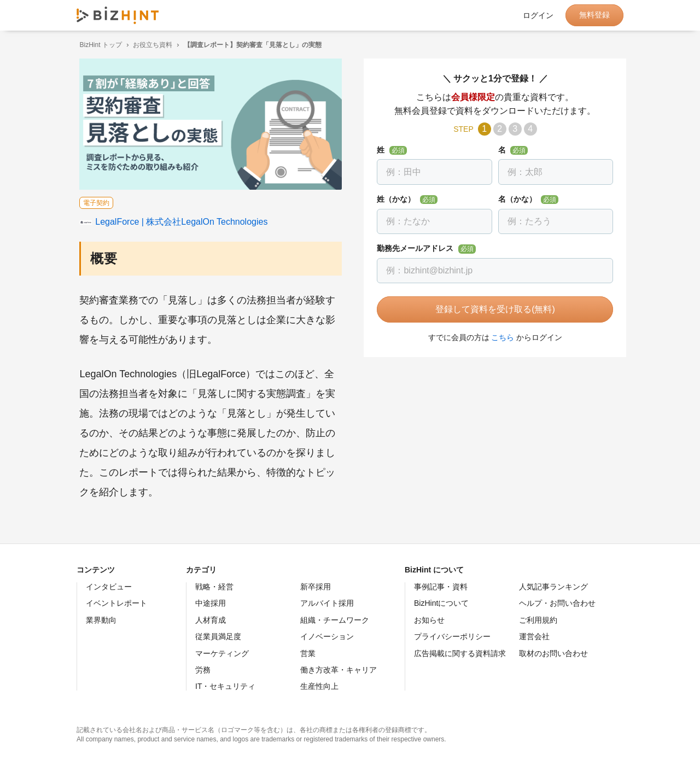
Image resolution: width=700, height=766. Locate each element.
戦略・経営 (214, 587)
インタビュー (109, 587)
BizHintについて (441, 603)
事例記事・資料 (441, 587)
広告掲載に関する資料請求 (460, 653)
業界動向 (101, 620)
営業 (308, 653)
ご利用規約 (538, 620)
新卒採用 (316, 587)
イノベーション (327, 636)
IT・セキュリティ (225, 686)
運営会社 (534, 636)
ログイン (538, 15)
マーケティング (222, 653)
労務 (203, 670)
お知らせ (429, 620)
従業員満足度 (218, 636)
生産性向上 (319, 686)
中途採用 (211, 603)
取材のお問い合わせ (553, 653)
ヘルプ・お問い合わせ (557, 603)
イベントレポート (116, 603)
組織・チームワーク (335, 620)
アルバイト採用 (327, 603)
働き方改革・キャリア (339, 670)
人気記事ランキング (553, 587)
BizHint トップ (98, 45)
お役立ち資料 (150, 45)
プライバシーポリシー (452, 636)
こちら (500, 337)
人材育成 (211, 620)
